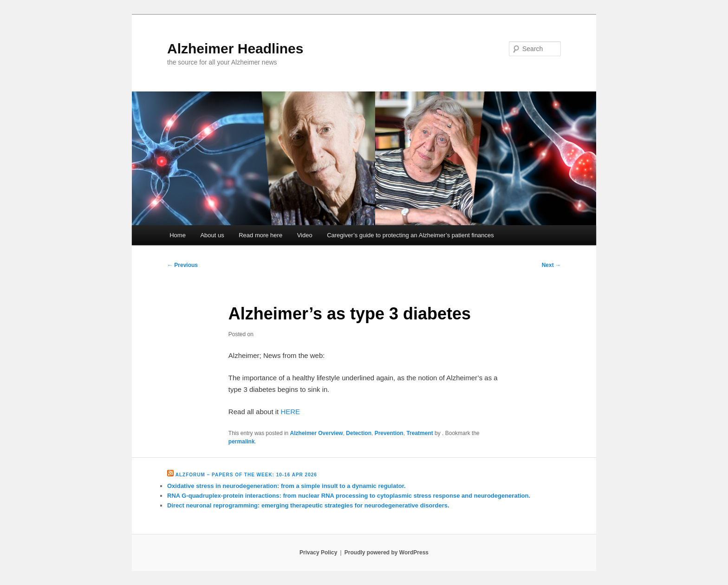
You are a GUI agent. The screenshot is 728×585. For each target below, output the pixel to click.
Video (305, 235)
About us (212, 235)
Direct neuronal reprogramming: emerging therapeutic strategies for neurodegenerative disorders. (308, 505)
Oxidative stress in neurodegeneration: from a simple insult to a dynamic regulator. (286, 486)
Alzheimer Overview (317, 433)
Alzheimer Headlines (235, 49)
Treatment (419, 433)
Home (178, 235)
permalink (242, 442)
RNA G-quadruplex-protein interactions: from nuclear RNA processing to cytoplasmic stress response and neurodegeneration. (349, 496)
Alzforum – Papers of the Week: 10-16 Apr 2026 (246, 475)
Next (551, 265)
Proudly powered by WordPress (387, 552)
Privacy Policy (318, 552)
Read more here (260, 235)
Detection (359, 433)
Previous (182, 265)
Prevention (389, 433)
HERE (290, 412)
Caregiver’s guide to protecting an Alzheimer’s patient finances (410, 235)
